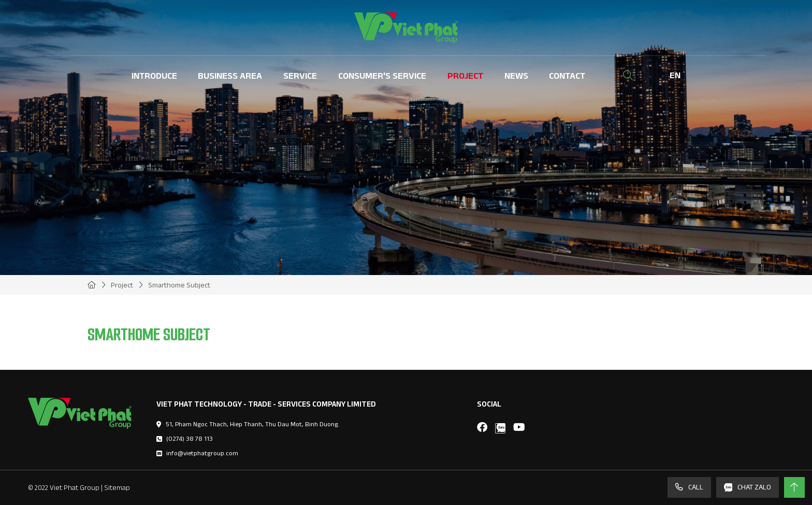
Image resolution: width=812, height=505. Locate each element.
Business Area (230, 76)
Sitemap (117, 487)
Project (465, 76)
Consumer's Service (382, 76)
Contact (567, 76)
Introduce (154, 76)
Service (300, 76)
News (516, 76)
